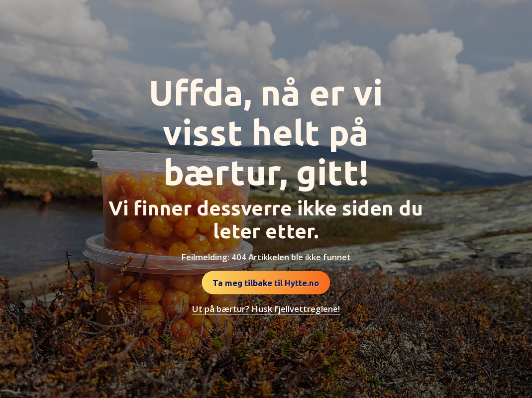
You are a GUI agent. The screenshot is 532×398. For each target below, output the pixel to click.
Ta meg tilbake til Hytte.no (266, 283)
